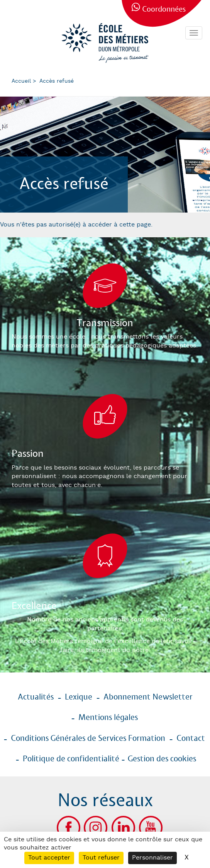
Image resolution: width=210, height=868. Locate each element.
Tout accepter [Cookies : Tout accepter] (49, 858)
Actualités (36, 697)
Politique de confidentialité (71, 759)
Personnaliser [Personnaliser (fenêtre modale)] (152, 858)
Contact (191, 739)
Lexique (79, 697)
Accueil (21, 81)
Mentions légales (108, 718)
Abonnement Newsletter (148, 697)
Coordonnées (164, 9)
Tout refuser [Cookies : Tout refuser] (101, 858)
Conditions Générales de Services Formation (88, 739)
